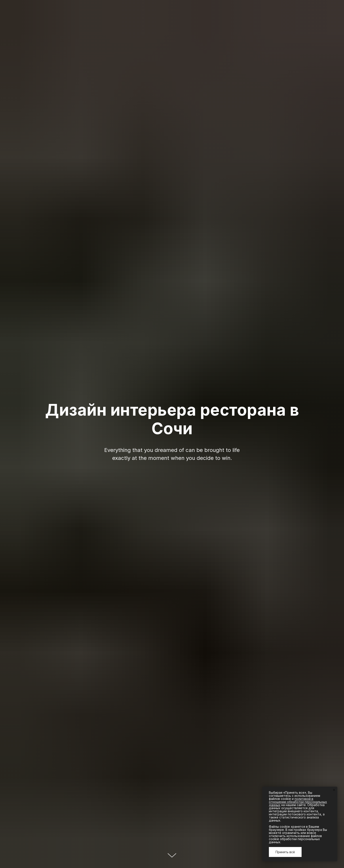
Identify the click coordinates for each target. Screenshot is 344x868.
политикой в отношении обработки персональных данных (298, 802)
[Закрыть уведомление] (334, 790)
